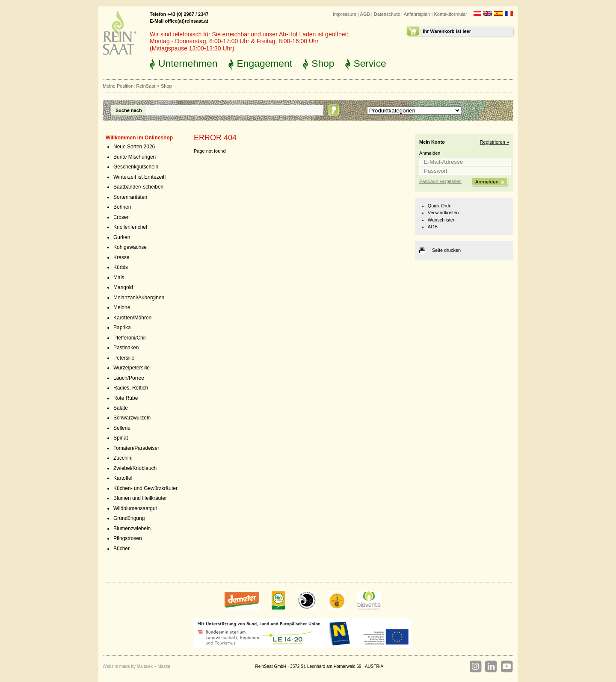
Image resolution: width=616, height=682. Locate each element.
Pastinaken (126, 348)
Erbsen (121, 217)
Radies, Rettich (131, 388)
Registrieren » (495, 142)
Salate (121, 408)
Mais (119, 278)
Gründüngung (129, 518)
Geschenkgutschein (136, 167)
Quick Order (440, 206)
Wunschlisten (442, 220)
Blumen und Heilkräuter (140, 498)
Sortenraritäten (130, 197)
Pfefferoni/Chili (130, 338)
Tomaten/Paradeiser (136, 448)
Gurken (122, 237)
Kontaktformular (450, 14)
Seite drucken (446, 250)
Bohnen (122, 207)
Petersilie (124, 358)
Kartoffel (123, 478)
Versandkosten (443, 213)
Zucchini (123, 458)
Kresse (121, 257)
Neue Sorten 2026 (134, 147)
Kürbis (121, 267)
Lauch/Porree (129, 378)
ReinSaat (146, 86)
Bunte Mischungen (135, 157)
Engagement (265, 63)
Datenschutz (387, 14)
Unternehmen (188, 63)
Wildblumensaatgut (135, 508)
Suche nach (129, 110)
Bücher (121, 549)
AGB (365, 14)
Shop (323, 63)
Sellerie (122, 428)
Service (370, 63)
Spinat (121, 438)
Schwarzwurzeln (132, 418)
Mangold (123, 287)
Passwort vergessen (440, 181)
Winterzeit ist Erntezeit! (140, 177)
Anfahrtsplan (417, 14)
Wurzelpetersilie (132, 368)
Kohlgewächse (130, 247)
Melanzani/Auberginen (139, 298)
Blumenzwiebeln (132, 528)
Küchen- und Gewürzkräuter (145, 488)
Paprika (122, 328)
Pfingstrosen (128, 538)
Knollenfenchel (130, 227)
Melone (122, 307)
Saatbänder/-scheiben (138, 187)
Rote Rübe (126, 398)
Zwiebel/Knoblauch (135, 468)
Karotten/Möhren (132, 318)
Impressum (344, 14)
